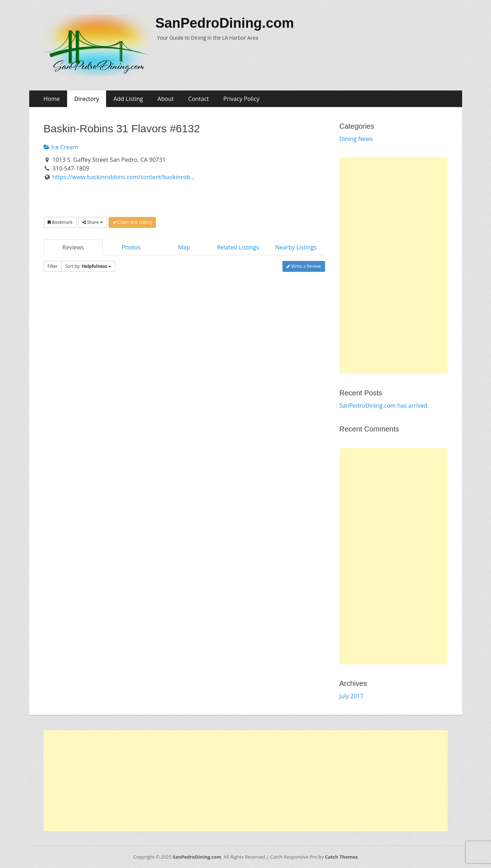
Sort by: (88, 266)
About (166, 99)
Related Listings (238, 247)
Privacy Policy (241, 99)
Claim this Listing (132, 222)
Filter (53, 266)
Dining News (356, 139)
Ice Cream (61, 147)
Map (184, 247)
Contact (199, 99)
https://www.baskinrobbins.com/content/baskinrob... (123, 177)
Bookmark (60, 222)
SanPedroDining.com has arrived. (384, 406)
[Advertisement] (394, 266)
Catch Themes (341, 857)
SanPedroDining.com (225, 23)
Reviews (73, 247)
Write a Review (304, 266)
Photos (131, 247)
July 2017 (352, 696)
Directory (87, 99)
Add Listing (128, 99)
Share (92, 222)
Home (52, 99)
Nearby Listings (296, 247)
